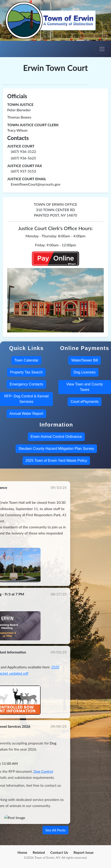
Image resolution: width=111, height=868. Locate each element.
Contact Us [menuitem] (59, 852)
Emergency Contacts (26, 384)
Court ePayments (85, 402)
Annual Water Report (26, 414)
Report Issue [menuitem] (84, 852)
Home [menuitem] (22, 852)
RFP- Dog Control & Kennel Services (26, 399)
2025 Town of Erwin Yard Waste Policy (56, 461)
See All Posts (55, 830)
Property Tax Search (26, 372)
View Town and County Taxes (85, 387)
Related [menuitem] (39, 852)
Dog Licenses (85, 372)
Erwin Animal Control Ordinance (56, 437)
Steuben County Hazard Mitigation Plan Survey (56, 449)
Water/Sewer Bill (85, 360)
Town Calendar (26, 360)
